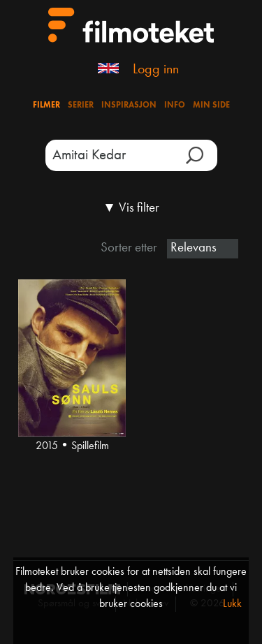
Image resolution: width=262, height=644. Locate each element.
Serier (81, 105)
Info (175, 105)
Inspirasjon (129, 105)
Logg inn (156, 70)
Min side (211, 105)
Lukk (232, 604)
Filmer (46, 105)
